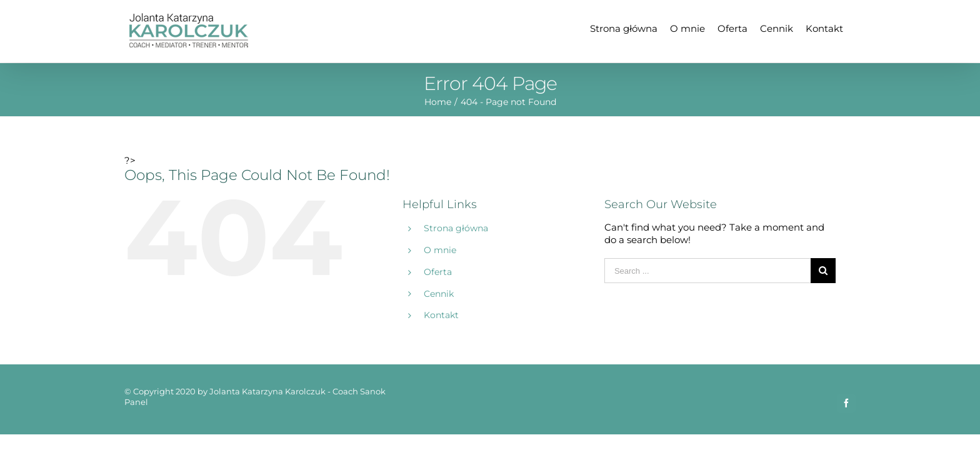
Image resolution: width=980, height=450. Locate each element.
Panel (136, 402)
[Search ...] (707, 271)
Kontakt (441, 315)
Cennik (439, 294)
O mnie (440, 250)
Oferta (438, 272)
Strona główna (456, 228)
